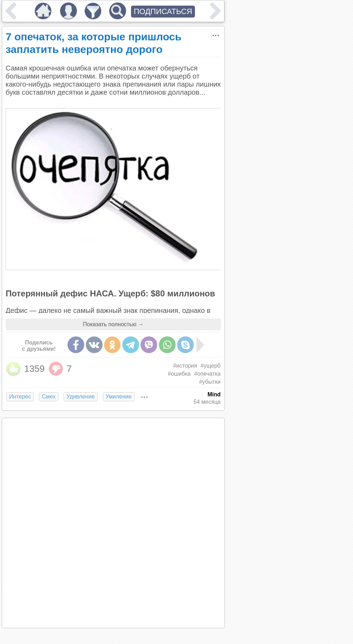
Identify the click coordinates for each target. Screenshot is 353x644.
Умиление (119, 397)
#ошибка (179, 374)
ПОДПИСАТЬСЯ (163, 11)
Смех (49, 397)
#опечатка (207, 374)
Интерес (20, 397)
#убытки (210, 382)
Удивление (80, 397)
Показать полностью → (113, 324)
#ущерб (211, 366)
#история (185, 366)
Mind (214, 394)
